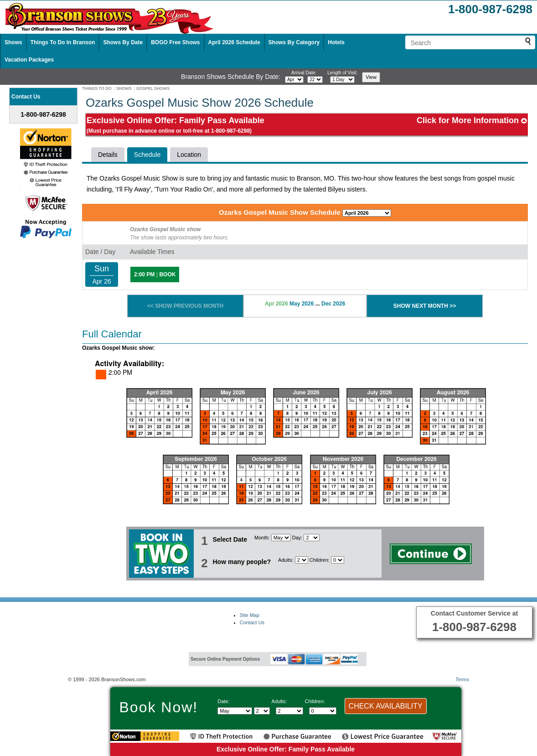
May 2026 (302, 304)
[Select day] (315, 80)
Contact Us (252, 622)
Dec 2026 (333, 304)
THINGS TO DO (97, 88)
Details (108, 155)
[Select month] (294, 80)
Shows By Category (294, 42)
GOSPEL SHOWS (153, 88)
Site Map (250, 615)
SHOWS (124, 88)
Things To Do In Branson (63, 42)
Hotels (336, 42)
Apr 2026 (276, 304)
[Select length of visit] (342, 80)
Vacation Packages (29, 60)
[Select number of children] (338, 560)
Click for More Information (472, 120)
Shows (13, 42)
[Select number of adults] (302, 560)
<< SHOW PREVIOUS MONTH (185, 306)
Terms (462, 679)
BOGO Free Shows (175, 42)
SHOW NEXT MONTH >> (425, 306)
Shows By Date (123, 42)
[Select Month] (281, 538)
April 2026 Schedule (234, 42)
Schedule (147, 155)
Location (189, 155)
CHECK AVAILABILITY (386, 706)
